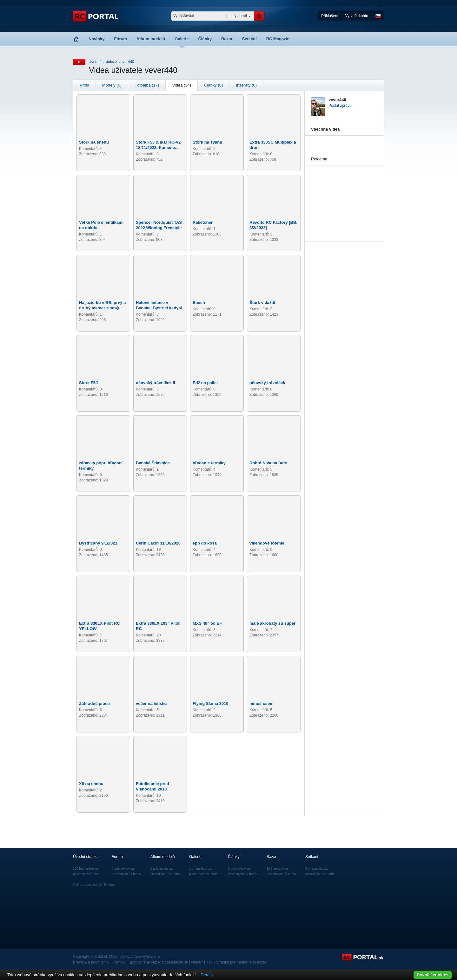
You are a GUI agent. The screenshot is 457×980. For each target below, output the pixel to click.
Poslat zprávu (340, 106)
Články (205, 39)
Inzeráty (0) (246, 85)
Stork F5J (88, 383)
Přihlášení (330, 16)
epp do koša (205, 543)
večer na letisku (151, 703)
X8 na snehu (91, 784)
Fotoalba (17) (147, 85)
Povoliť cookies (433, 975)
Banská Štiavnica (153, 463)
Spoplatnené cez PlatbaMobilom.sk (158, 962)
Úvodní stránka (101, 62)
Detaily (207, 975)
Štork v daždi (262, 303)
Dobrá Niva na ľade (268, 463)
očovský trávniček (267, 383)
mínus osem (262, 703)
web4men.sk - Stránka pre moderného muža (229, 962)
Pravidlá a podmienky (91, 962)
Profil (84, 85)
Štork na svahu (207, 142)
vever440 (126, 62)
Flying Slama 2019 (211, 703)
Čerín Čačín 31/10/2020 (158, 543)
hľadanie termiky (209, 463)
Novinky (97, 39)
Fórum (121, 39)
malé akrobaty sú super (272, 623)
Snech (199, 303)
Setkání (249, 39)
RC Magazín (278, 39)
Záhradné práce (94, 703)
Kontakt (119, 962)
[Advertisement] (343, 197)
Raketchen (203, 222)
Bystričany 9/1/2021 (98, 543)
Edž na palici (205, 383)
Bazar (227, 39)
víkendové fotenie (267, 543)
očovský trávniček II (156, 383)
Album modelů (151, 39)
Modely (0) (112, 85)
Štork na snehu (94, 142)
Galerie (182, 39)
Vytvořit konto (357, 16)
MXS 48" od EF (207, 623)
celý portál (238, 16)
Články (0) (213, 85)
